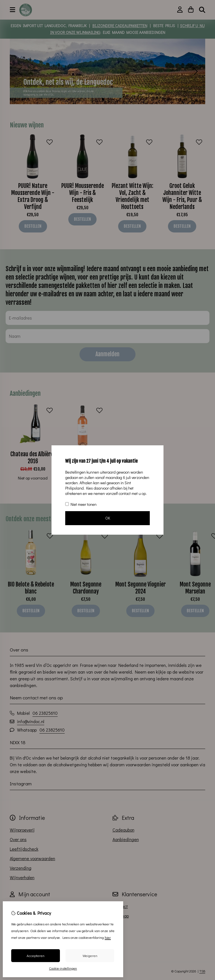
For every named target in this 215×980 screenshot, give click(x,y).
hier (108, 937)
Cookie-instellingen (63, 968)
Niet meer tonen (81, 504)
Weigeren (90, 955)
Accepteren (36, 955)
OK (108, 518)
